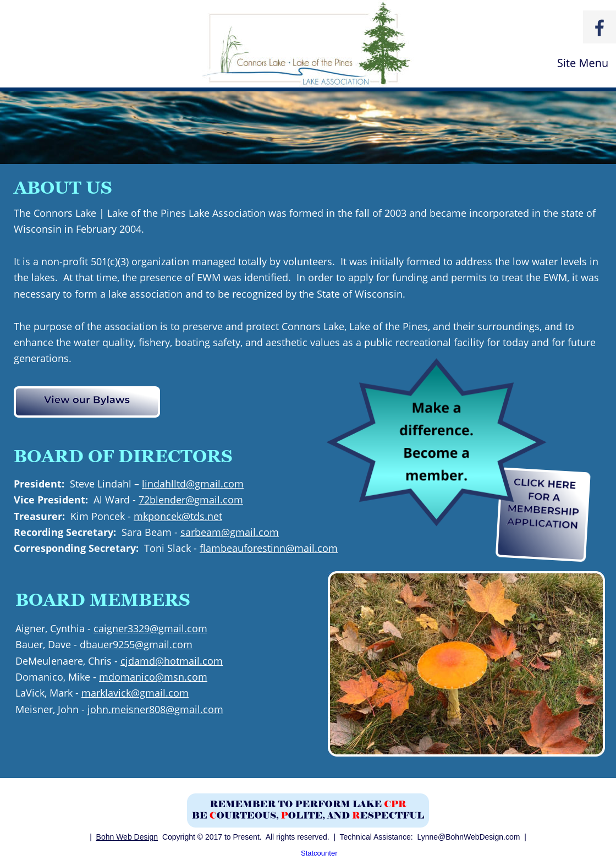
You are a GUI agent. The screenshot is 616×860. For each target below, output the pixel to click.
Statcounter (319, 853)
